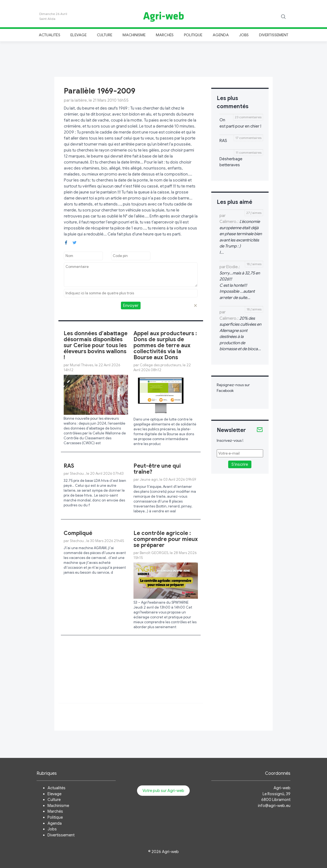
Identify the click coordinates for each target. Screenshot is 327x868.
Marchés (165, 35)
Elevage (78, 35)
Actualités (50, 35)
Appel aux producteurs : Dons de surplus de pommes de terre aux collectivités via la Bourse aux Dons (165, 345)
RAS (69, 466)
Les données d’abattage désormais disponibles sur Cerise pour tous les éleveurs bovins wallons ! (96, 345)
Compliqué (78, 533)
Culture (105, 35)
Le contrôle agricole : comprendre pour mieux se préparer (166, 539)
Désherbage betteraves (231, 162)
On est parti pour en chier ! (240, 123)
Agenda (221, 35)
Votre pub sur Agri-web (163, 791)
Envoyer (131, 306)
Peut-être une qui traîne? (157, 469)
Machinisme (134, 35)
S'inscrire (240, 464)
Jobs (244, 35)
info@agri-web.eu (274, 806)
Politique (193, 35)
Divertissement (274, 35)
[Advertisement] (163, 58)
